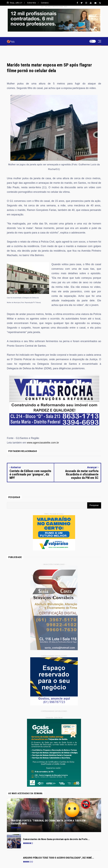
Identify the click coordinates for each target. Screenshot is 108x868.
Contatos (45, 3)
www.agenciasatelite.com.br (43, 443)
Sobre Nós (32, 3)
